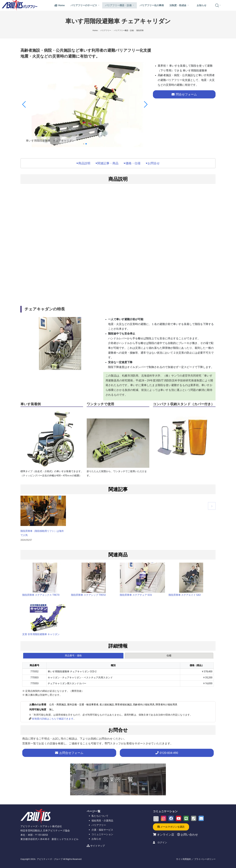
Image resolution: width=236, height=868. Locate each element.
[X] (156, 819)
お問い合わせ (189, 835)
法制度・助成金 (179, 5)
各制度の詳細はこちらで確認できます (53, 719)
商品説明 (83, 163)
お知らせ (202, 5)
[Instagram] (164, 818)
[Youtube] (179, 818)
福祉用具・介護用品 (102, 821)
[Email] (201, 818)
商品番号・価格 (73, 656)
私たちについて (100, 816)
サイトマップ (98, 846)
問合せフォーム (184, 94)
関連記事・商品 (107, 163)
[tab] (74, 656)
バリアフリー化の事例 (152, 5)
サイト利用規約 (184, 859)
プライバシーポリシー (205, 859)
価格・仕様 (132, 163)
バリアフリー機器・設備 (119, 5)
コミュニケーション (102, 834)
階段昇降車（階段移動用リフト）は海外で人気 (42, 533)
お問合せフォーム (69, 753)
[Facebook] (171, 818)
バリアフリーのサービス (85, 5)
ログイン (162, 842)
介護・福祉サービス (102, 830)
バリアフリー (106, 30)
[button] (84, 144)
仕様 (169, 656)
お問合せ (153, 163)
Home (59, 5)
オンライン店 (166, 835)
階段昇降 (140, 30)
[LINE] (186, 818)
